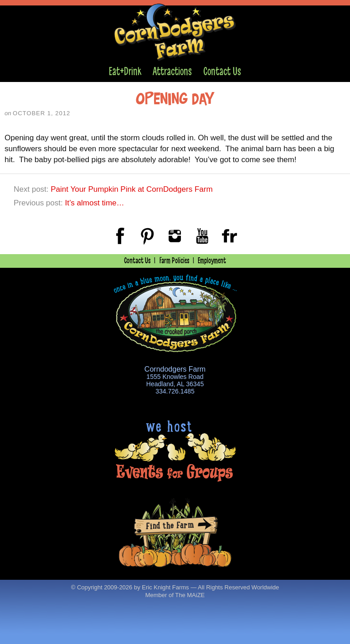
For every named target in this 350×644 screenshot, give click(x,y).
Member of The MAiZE (175, 595)
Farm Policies (175, 261)
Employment (212, 261)
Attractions (172, 71)
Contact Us (222, 71)
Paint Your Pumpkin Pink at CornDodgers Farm (131, 189)
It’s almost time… (94, 203)
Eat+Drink (125, 71)
